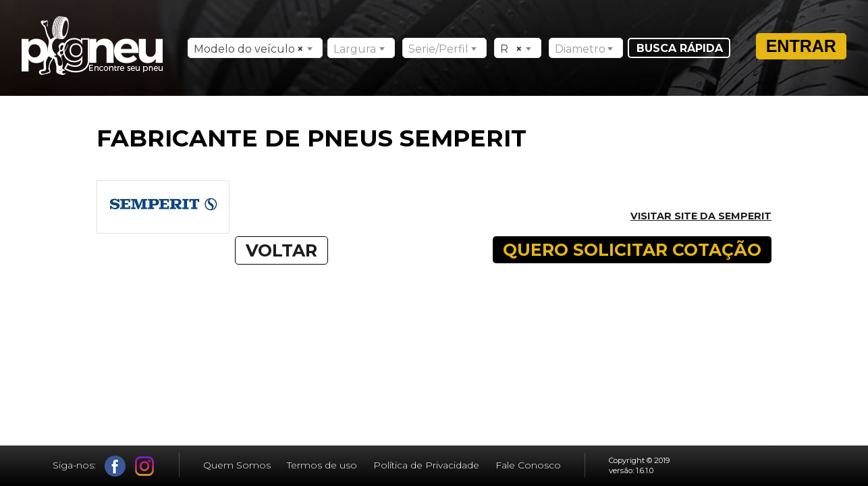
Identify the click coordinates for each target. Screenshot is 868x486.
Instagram (145, 466)
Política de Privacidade (426, 465)
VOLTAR (281, 250)
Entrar (801, 46)
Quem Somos (237, 465)
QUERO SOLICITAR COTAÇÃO (632, 250)
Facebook (115, 466)
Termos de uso (322, 465)
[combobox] (255, 48)
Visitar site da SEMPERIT (701, 216)
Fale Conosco (528, 465)
